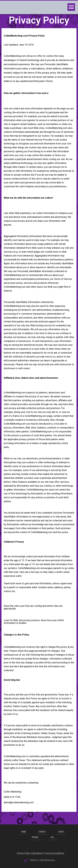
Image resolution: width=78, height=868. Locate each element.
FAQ (52, 837)
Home (24, 832)
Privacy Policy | (24, 853)
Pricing (35, 837)
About (61, 832)
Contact (42, 832)
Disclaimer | (38, 853)
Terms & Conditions (54, 853)
